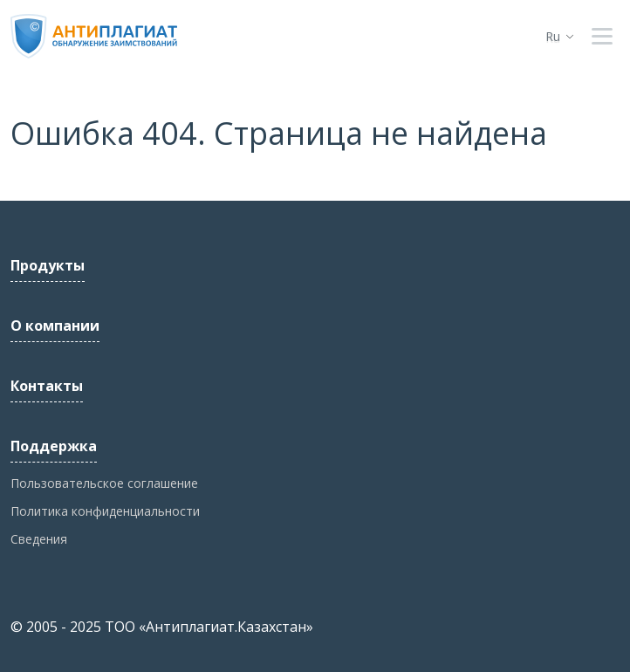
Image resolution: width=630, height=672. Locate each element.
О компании (55, 326)
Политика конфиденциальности (105, 511)
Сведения (39, 539)
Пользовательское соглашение (104, 483)
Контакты (47, 386)
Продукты (48, 265)
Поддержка (54, 446)
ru (553, 36)
